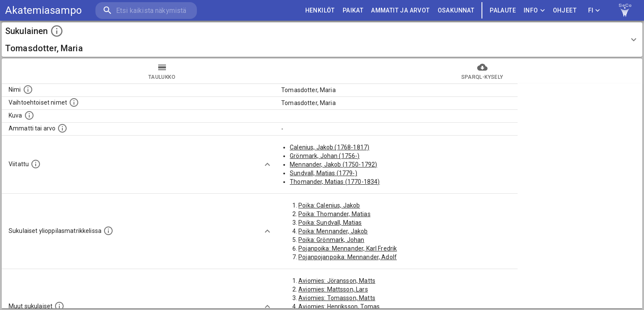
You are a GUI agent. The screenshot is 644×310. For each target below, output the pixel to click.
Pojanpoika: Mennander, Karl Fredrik (348, 248)
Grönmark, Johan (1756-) (325, 156)
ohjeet (565, 11)
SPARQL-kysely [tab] (482, 71)
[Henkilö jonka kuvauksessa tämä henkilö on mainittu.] (36, 164)
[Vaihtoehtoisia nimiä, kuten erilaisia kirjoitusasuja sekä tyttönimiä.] (74, 102)
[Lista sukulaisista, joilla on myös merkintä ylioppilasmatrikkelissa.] (108, 231)
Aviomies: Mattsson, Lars (333, 289)
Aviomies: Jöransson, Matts (337, 281)
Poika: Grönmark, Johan (331, 240)
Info (534, 11)
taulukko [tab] (162, 71)
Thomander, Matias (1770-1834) (335, 182)
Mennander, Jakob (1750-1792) (333, 164)
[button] (322, 40)
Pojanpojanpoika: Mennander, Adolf (348, 257)
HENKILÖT (320, 11)
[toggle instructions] (57, 31)
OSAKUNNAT (456, 11)
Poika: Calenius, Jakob (329, 205)
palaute (503, 11)
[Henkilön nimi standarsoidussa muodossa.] (28, 90)
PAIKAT (353, 11)
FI (594, 11)
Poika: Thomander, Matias (334, 214)
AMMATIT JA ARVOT (400, 11)
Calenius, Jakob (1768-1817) (330, 147)
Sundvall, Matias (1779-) (324, 173)
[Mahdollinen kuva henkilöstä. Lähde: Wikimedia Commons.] (29, 115)
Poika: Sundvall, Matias (330, 223)
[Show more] (267, 164)
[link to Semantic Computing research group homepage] (625, 10)
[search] (146, 11)
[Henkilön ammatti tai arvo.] (62, 128)
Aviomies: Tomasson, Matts (337, 298)
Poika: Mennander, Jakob (333, 231)
